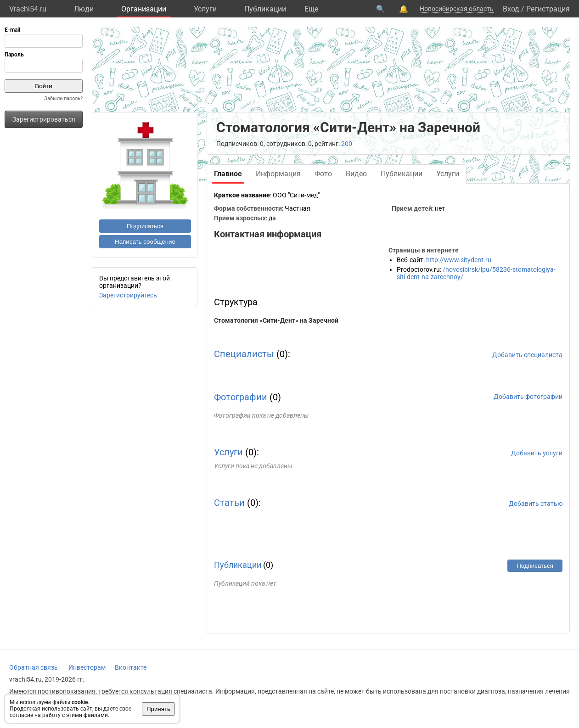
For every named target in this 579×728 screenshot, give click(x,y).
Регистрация (548, 9)
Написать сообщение (145, 242)
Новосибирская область (457, 9)
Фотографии (241, 397)
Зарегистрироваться (44, 119)
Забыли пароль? (63, 98)
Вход (511, 9)
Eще (311, 9)
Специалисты (244, 354)
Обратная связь (34, 667)
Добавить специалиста (527, 355)
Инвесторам (87, 667)
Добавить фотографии (528, 397)
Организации (144, 9)
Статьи (229, 503)
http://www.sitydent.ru (459, 260)
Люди (84, 9)
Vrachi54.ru (28, 9)
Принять (158, 709)
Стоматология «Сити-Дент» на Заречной (276, 320)
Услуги (205, 9)
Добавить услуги (537, 453)
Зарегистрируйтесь (128, 295)
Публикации (265, 9)
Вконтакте (131, 667)
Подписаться (145, 226)
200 (347, 144)
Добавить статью (536, 504)
